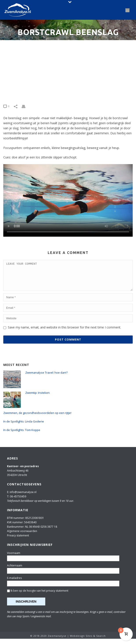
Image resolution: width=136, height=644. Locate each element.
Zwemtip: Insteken (37, 398)
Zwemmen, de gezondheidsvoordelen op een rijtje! (37, 418)
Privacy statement (18, 541)
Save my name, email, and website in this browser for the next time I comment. (64, 333)
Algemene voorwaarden (22, 536)
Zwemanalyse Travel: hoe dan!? (46, 378)
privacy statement (57, 596)
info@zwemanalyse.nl (23, 497)
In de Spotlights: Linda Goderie (24, 427)
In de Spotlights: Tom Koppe (22, 435)
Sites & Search (96, 641)
